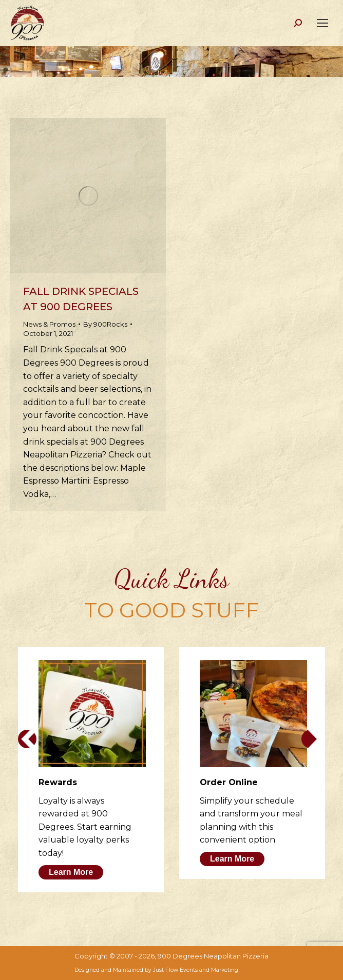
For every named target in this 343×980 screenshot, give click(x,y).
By (105, 324)
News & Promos (49, 324)
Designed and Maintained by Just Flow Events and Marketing (156, 970)
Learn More (71, 872)
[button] (27, 739)
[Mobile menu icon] (322, 23)
